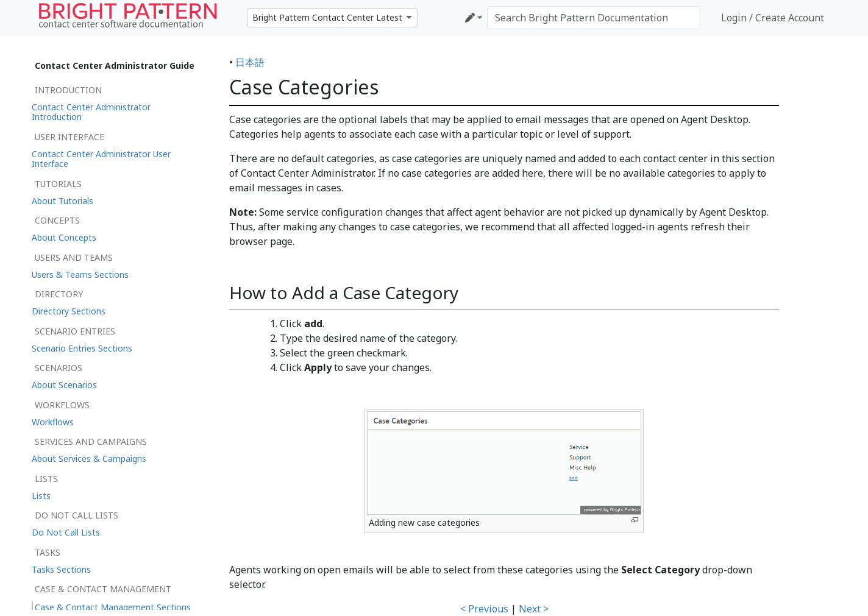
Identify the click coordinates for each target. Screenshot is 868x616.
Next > (534, 609)
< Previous (484, 609)
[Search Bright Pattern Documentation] (594, 18)
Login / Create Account (773, 18)
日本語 (250, 62)
